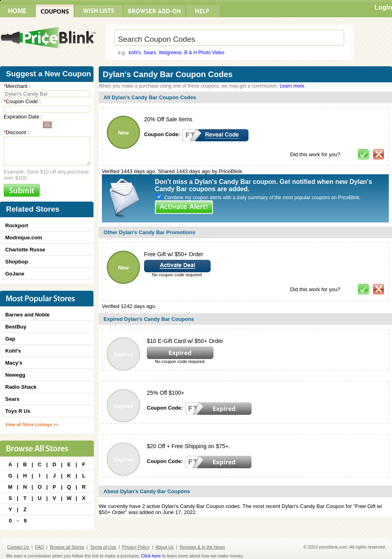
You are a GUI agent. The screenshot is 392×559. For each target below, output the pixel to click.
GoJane (15, 274)
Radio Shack (21, 387)
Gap (10, 339)
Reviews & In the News (202, 547)
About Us (165, 547)
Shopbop (16, 262)
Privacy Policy (136, 547)
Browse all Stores (67, 547)
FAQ (39, 547)
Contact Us (18, 547)
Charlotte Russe (25, 250)
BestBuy (16, 327)
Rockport (17, 225)
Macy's (14, 363)
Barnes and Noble (27, 315)
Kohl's (13, 351)
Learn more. (293, 86)
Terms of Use (103, 547)
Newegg (15, 375)
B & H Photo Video (204, 53)
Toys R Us (18, 411)
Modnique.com (24, 238)
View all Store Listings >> (32, 424)
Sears (150, 53)
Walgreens (170, 53)
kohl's (135, 53)
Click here (151, 556)
